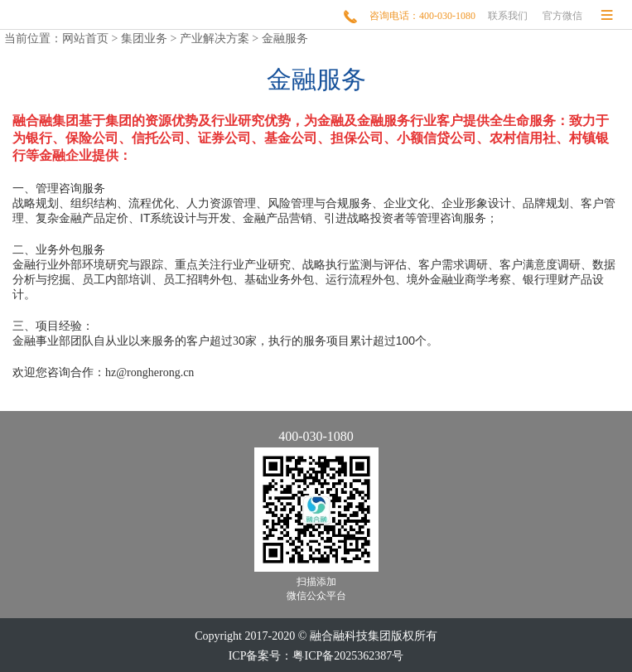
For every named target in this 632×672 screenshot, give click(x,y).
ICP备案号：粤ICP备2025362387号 (316, 656)
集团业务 (144, 39)
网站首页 (85, 39)
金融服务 (285, 39)
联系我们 (508, 16)
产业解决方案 (215, 39)
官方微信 (562, 16)
